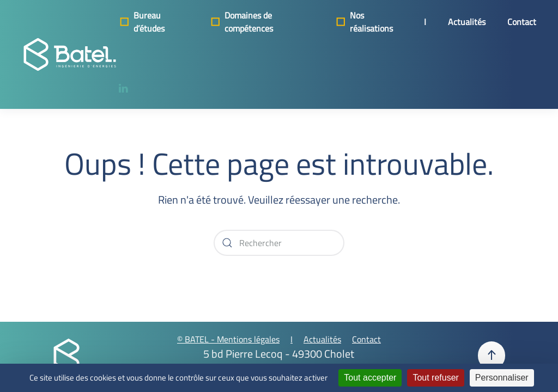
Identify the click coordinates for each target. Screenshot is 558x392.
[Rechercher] (279, 243)
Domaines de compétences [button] (241, 22)
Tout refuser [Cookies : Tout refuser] (435, 378)
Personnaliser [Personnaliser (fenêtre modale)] (502, 378)
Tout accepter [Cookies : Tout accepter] (370, 378)
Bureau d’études (141, 22)
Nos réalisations (363, 22)
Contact (522, 22)
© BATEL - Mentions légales (228, 339)
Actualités (467, 22)
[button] (492, 356)
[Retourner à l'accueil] (70, 54)
